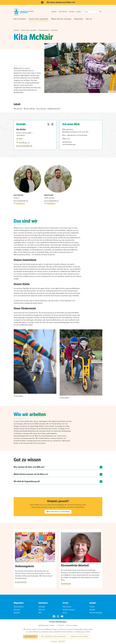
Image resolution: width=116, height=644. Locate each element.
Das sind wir (18, 109)
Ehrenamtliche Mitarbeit (75, 565)
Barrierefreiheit (52, 635)
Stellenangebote (25, 566)
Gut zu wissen (41, 109)
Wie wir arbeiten (29, 109)
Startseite (16, 30)
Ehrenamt (72, 12)
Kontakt (79, 12)
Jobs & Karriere (63, 12)
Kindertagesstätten (44, 30)
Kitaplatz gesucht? (54, 109)
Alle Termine (67, 607)
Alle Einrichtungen (96, 613)
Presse (92, 607)
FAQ (40, 613)
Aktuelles (54, 12)
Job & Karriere (19, 607)
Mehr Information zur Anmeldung (58, 512)
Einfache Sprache (69, 610)
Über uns (42, 610)
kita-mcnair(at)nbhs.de (24, 146)
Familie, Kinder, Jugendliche (29, 30)
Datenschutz (39, 635)
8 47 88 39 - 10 (24, 143)
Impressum (27, 635)
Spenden (17, 613)
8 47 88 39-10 (21, 203)
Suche (65, 613)
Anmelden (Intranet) (86, 635)
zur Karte (19, 139)
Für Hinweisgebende (68, 635)
